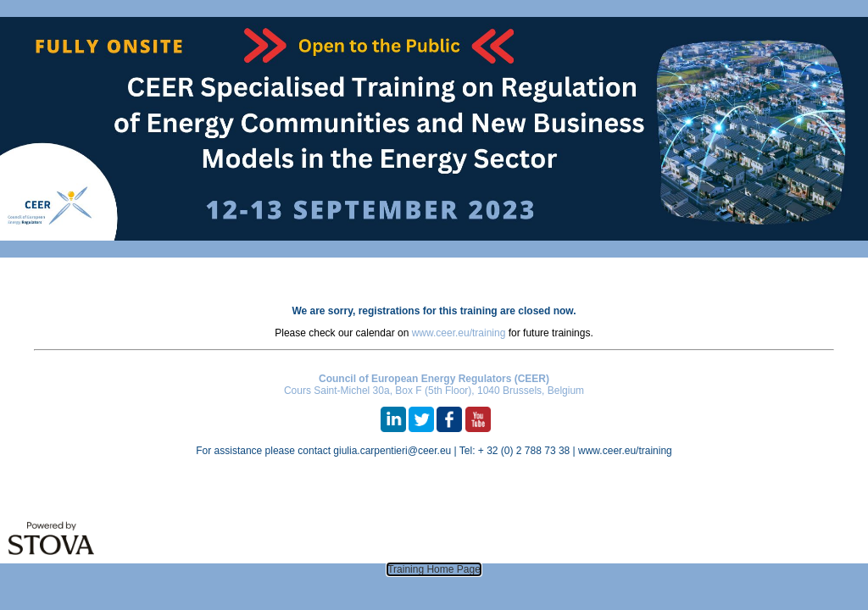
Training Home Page (434, 569)
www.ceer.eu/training (459, 333)
